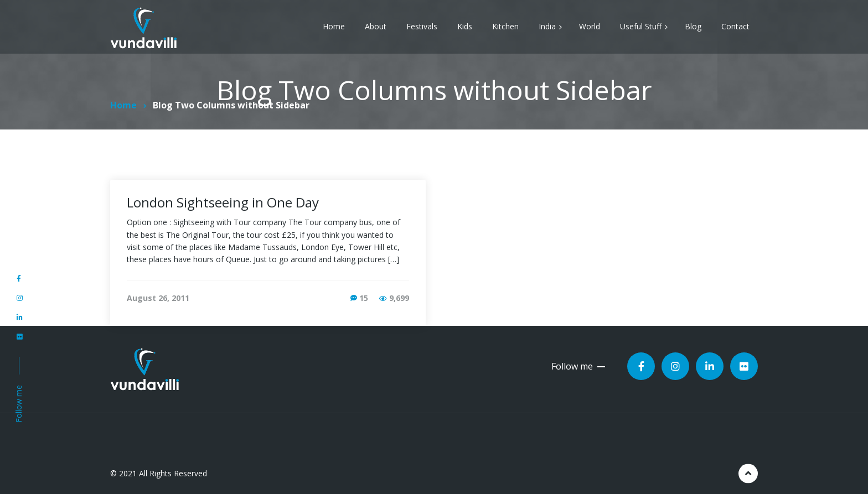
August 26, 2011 (158, 298)
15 (364, 298)
